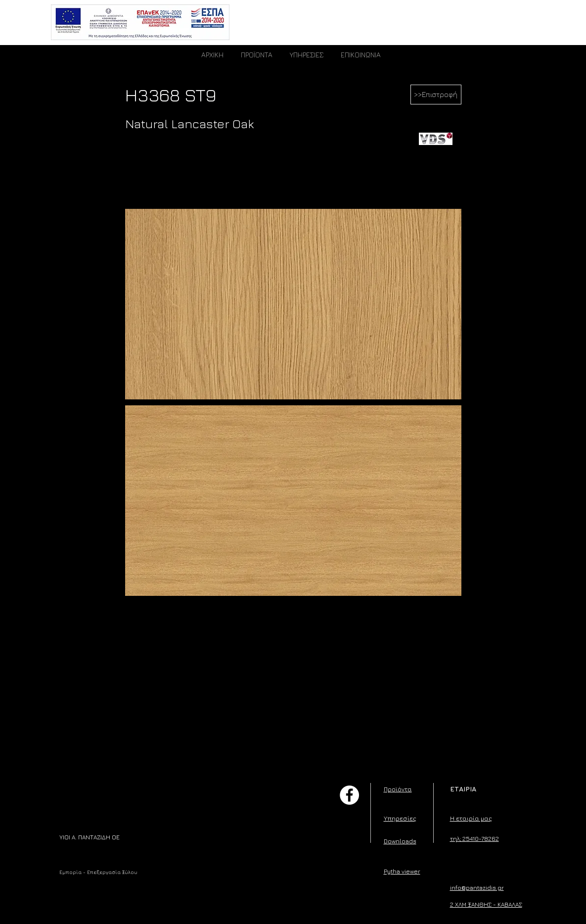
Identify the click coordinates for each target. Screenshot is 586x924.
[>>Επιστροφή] (436, 95)
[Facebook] (349, 795)
